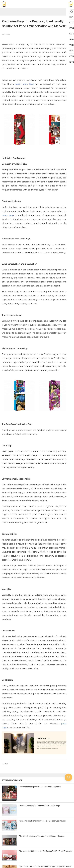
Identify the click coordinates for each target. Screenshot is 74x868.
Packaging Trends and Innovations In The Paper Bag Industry (42, 821)
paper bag (7, 215)
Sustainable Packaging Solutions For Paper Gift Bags (39, 806)
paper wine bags (25, 84)
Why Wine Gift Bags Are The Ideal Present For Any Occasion (42, 836)
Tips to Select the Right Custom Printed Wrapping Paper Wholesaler (45, 866)
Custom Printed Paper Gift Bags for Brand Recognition (40, 787)
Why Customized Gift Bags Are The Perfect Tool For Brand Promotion (45, 851)
